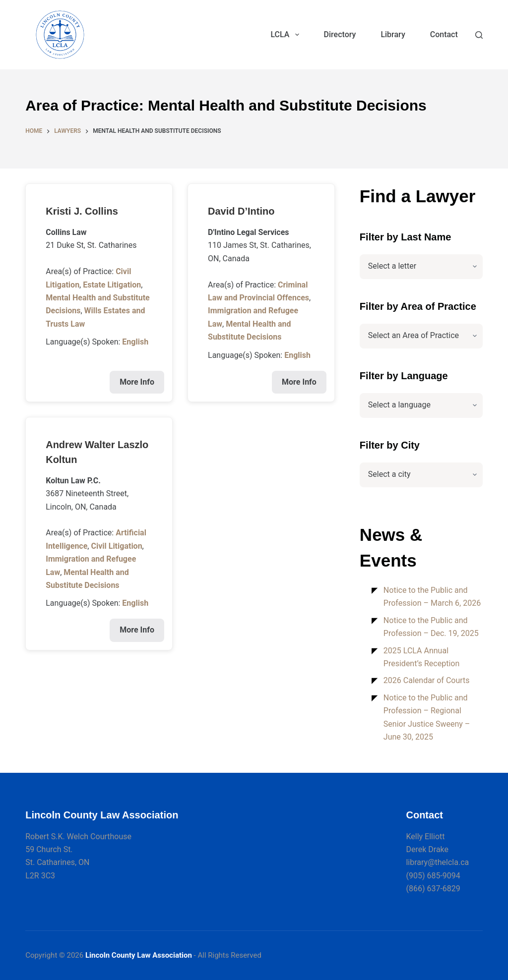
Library (393, 34)
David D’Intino (241, 211)
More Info (137, 382)
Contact (444, 34)
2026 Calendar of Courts (427, 680)
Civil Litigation (116, 546)
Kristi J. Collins (82, 211)
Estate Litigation (112, 285)
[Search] (479, 35)
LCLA (286, 35)
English (135, 342)
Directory (340, 34)
